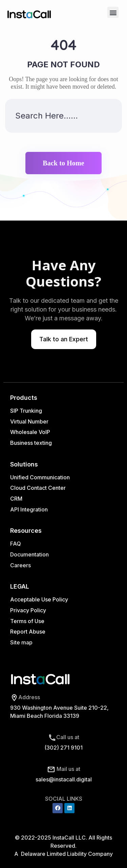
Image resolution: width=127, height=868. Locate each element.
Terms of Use (27, 621)
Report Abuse (28, 632)
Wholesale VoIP (30, 432)
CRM (17, 499)
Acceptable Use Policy (39, 599)
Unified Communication (40, 477)
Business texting (31, 443)
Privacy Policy (28, 610)
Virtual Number (29, 421)
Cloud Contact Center (38, 488)
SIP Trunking (26, 411)
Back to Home (63, 163)
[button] (113, 12)
